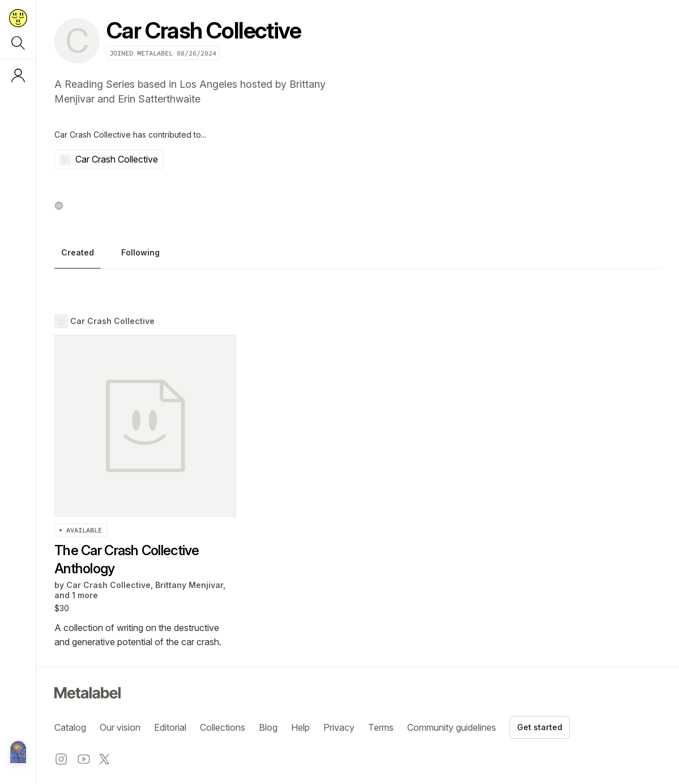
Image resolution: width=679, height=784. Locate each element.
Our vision (120, 727)
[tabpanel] (358, 482)
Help (300, 727)
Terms (381, 727)
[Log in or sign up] (18, 75)
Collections (223, 727)
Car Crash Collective (109, 159)
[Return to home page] (18, 18)
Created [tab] (78, 253)
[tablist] (358, 255)
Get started (540, 727)
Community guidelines (452, 727)
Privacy (339, 727)
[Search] (18, 43)
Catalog (70, 727)
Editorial (170, 727)
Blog (268, 727)
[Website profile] (59, 206)
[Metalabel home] (18, 753)
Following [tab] (140, 253)
